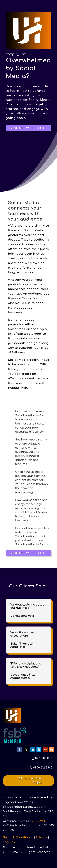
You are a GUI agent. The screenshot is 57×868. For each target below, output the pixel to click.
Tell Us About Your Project (30, 781)
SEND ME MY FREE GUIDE (29, 128)
